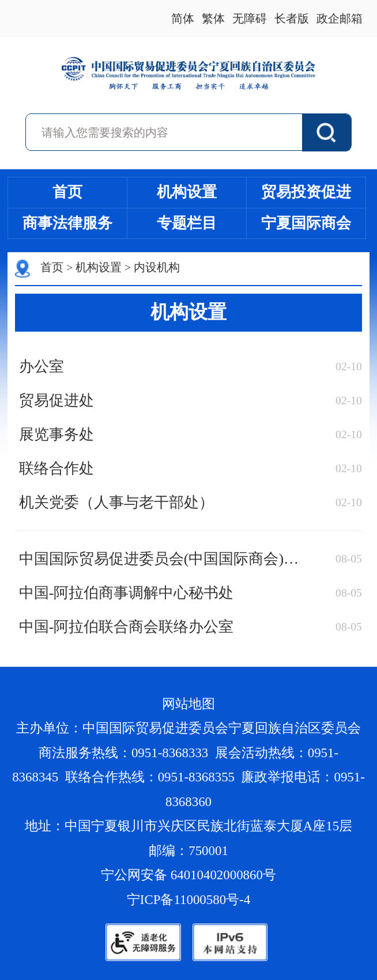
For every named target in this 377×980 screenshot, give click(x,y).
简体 (183, 19)
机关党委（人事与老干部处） (116, 502)
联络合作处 (56, 468)
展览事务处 (56, 434)
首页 (67, 192)
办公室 (42, 366)
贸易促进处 (56, 400)
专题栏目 (187, 223)
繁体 (213, 19)
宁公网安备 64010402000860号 (188, 875)
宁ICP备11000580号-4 (188, 900)
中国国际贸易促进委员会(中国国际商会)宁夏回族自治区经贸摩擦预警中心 (163, 559)
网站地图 (188, 704)
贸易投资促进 (306, 192)
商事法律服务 (67, 223)
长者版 (292, 19)
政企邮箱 (340, 19)
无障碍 (250, 19)
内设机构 (157, 267)
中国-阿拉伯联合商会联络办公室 (127, 627)
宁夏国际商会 (306, 223)
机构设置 (187, 192)
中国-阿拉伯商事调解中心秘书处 (127, 593)
